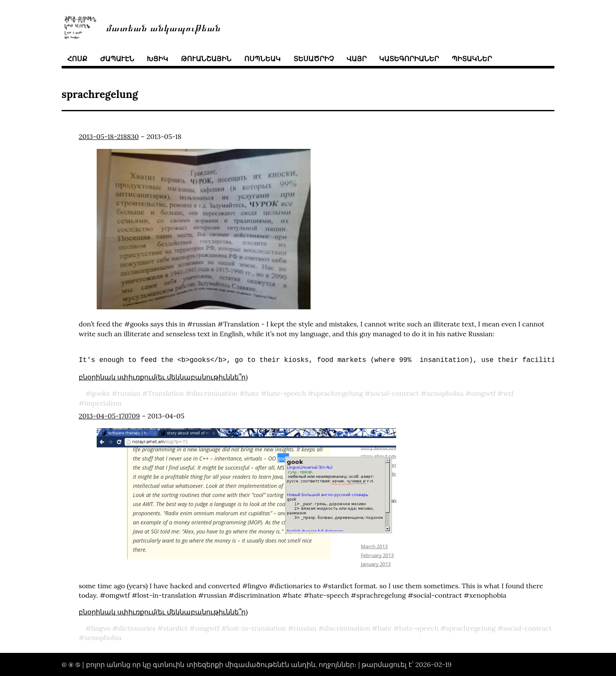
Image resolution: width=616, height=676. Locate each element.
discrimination (215, 393)
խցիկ (157, 59)
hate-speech (286, 393)
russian (129, 393)
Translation (166, 393)
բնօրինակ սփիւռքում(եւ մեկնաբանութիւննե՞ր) (163, 377)
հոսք (77, 59)
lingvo (101, 628)
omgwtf (483, 393)
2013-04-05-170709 (109, 416)
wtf (508, 393)
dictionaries (137, 628)
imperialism (103, 403)
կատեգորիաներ (409, 59)
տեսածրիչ (314, 59)
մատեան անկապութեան (163, 27)
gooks (101, 393)
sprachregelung (338, 393)
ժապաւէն (117, 59)
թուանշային (206, 59)
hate (252, 393)
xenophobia (445, 393)
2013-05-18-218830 (109, 136)
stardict (175, 628)
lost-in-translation (257, 628)
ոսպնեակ (262, 59)
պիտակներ (472, 59)
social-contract (395, 393)
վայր (357, 59)
